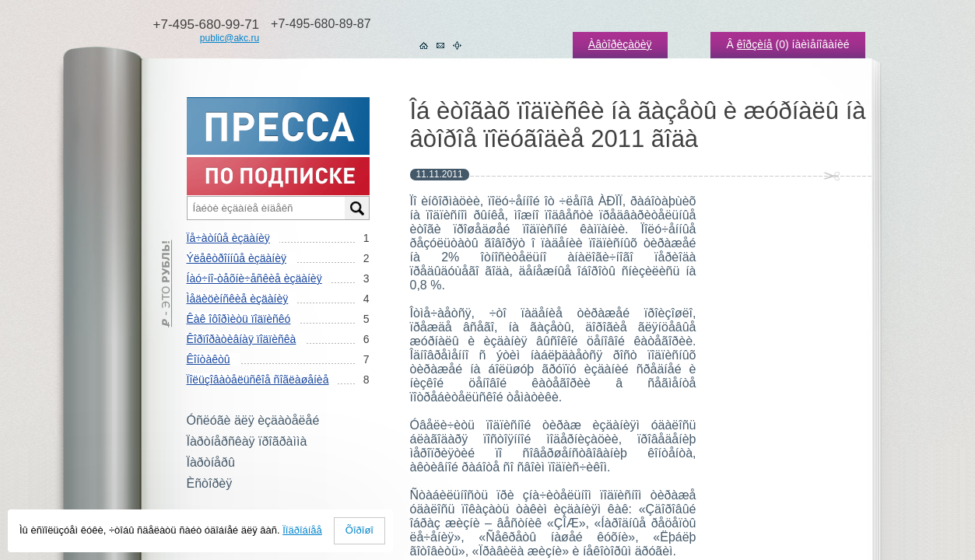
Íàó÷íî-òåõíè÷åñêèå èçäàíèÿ (254, 278)
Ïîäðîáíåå (302, 530)
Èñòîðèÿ (210, 483)
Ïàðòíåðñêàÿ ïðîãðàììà (247, 441)
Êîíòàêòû (209, 359)
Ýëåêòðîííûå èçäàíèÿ (237, 258)
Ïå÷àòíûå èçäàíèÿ (228, 238)
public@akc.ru (230, 38)
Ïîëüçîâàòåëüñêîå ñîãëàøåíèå (258, 380)
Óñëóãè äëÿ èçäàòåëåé (253, 420)
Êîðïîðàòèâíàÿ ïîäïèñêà (242, 339)
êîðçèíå (755, 44)
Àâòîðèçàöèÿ (620, 44)
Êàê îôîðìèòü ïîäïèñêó (239, 319)
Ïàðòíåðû (211, 462)
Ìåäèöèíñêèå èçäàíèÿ (238, 299)
